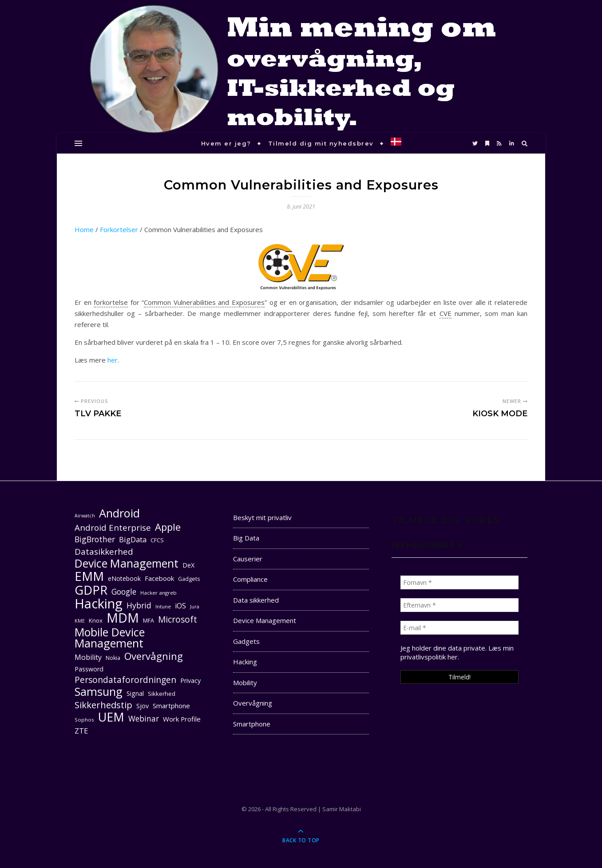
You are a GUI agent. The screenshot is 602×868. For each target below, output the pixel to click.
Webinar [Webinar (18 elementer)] (144, 719)
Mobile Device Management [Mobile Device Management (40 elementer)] (110, 638)
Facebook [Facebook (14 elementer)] (159, 578)
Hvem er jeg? (226, 143)
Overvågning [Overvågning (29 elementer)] (154, 656)
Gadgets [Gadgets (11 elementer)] (189, 579)
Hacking (245, 662)
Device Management (265, 620)
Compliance (250, 579)
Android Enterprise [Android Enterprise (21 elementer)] (113, 527)
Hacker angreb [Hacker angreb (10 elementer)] (158, 593)
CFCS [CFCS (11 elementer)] (157, 540)
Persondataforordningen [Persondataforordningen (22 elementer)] (125, 680)
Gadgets (246, 641)
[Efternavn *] (459, 605)
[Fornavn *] (459, 582)
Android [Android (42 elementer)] (119, 513)
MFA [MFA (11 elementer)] (149, 621)
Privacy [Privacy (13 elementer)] (190, 681)
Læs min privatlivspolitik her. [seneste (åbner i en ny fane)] (457, 652)
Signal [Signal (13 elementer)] (135, 693)
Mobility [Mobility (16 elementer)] (88, 657)
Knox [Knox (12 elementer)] (96, 620)
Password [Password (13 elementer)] (89, 669)
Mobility (245, 683)
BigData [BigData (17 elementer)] (133, 539)
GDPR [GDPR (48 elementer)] (91, 590)
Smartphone (252, 724)
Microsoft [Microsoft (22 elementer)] (178, 620)
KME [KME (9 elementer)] (80, 621)
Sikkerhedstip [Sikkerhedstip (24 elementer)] (103, 705)
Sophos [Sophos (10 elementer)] (84, 720)
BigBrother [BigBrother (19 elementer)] (95, 539)
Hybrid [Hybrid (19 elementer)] (139, 605)
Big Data (246, 538)
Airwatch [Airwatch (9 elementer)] (85, 516)
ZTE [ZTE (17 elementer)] (81, 731)
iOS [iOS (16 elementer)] (180, 606)
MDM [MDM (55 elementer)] (123, 618)
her (113, 360)
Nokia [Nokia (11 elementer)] (113, 658)
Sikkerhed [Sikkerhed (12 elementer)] (162, 694)
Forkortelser (119, 229)
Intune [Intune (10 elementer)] (163, 606)
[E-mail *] (459, 628)
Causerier (248, 559)
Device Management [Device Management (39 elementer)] (127, 563)
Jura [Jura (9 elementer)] (195, 607)
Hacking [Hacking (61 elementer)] (99, 604)
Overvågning (253, 703)
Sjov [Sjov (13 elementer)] (143, 706)
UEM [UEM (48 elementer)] (111, 717)
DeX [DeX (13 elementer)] (188, 565)
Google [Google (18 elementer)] (124, 592)
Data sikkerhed (256, 600)
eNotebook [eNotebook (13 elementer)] (124, 578)
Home (84, 229)
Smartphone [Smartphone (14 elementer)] (171, 706)
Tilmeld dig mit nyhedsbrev (321, 143)
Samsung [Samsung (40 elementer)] (99, 692)
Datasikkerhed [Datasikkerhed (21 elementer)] (104, 551)
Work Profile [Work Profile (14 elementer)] (182, 719)
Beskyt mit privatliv (262, 517)
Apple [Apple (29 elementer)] (168, 527)
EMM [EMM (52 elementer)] (89, 576)
